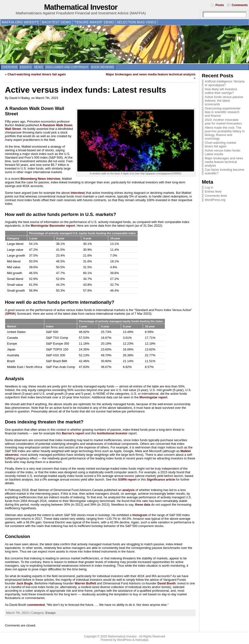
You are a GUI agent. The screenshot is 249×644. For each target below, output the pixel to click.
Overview (9, 67)
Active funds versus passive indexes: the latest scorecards (224, 101)
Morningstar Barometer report (53, 226)
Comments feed (216, 196)
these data (143, 505)
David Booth (166, 583)
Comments (240, 5)
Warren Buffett (85, 583)
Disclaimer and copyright (67, 67)
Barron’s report (73, 433)
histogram (140, 515)
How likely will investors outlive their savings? (221, 91)
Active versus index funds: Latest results (223, 152)
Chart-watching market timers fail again (37, 74)
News (39, 67)
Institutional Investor (112, 433)
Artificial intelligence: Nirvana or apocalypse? (225, 83)
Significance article (161, 479)
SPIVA (10, 314)
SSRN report (127, 479)
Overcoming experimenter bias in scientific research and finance (223, 112)
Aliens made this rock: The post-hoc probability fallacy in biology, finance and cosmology (225, 133)
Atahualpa (142, 640)
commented (36, 605)
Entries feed (213, 192)
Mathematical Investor (81, 7)
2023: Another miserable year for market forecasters (223, 122)
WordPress (124, 640)
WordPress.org (215, 200)
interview (77, 193)
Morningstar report (153, 397)
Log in (209, 187)
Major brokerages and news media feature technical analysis (151, 74)
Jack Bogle (25, 583)
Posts (220, 5)
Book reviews (102, 67)
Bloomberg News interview (40, 179)
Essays (26, 67)
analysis (129, 490)
